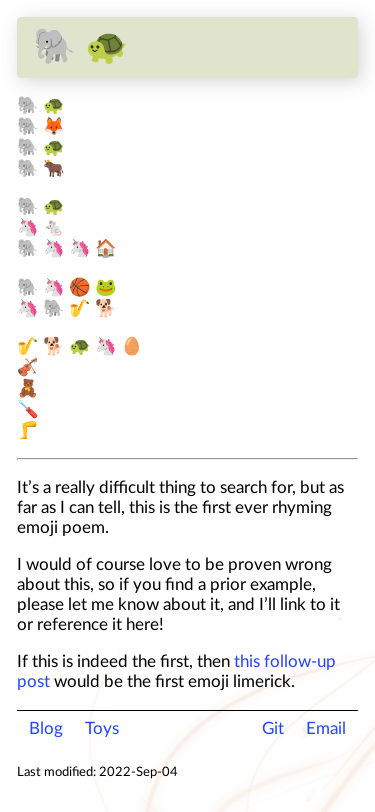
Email (326, 728)
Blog (46, 728)
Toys (102, 728)
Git (273, 728)
